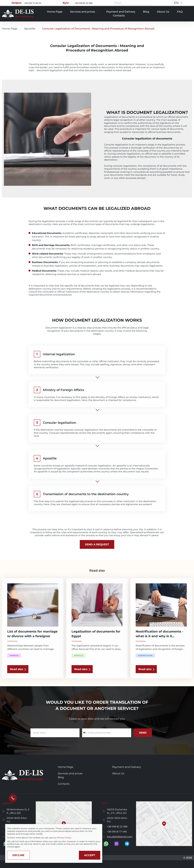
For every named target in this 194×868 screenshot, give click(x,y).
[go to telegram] (127, 844)
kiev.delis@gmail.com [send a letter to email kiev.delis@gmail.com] (120, 837)
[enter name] (55, 733)
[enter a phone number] (107, 733)
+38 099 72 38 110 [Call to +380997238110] (33, 3)
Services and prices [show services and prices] (83, 12)
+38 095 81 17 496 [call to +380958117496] (117, 832)
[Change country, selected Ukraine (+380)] (85, 733)
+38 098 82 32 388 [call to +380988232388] (117, 827)
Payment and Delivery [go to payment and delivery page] (121, 12)
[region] (54, 838)
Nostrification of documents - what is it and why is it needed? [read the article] (159, 636)
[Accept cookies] (90, 855)
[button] (64, 824)
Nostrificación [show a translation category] (145, 655)
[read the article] (18, 669)
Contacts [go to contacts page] (119, 16)
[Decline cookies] (18, 855)
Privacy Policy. (64, 838)
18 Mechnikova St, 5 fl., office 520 (18, 811)
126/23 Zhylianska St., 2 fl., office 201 (117, 811)
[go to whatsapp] (106, 844)
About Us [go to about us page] (118, 773)
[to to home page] (18, 14)
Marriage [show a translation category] (14, 655)
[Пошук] (151, 3)
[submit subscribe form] (143, 733)
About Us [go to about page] (163, 12)
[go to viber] (116, 844)
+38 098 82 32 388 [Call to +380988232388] (83, 3)
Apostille (30, 29)
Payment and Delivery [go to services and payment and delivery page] (127, 767)
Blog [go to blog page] (146, 12)
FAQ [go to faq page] (180, 12)
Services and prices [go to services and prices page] (70, 773)
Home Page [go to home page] (10, 29)
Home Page (55, 12)
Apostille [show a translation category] (78, 655)
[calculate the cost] (97, 544)
